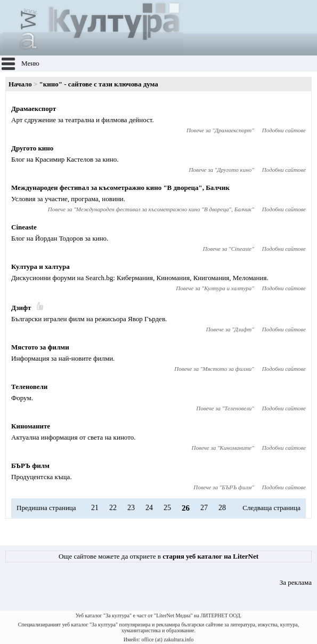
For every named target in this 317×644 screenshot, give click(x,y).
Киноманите (31, 426)
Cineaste (24, 227)
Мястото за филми (40, 347)
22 (113, 508)
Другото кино (32, 148)
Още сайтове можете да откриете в (158, 556)
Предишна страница (46, 508)
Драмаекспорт (34, 109)
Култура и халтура (40, 267)
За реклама (296, 582)
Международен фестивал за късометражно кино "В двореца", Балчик (120, 188)
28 (222, 508)
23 (131, 508)
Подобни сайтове (284, 130)
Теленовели (29, 387)
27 (204, 508)
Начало (20, 84)
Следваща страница (271, 508)
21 (95, 508)
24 (149, 508)
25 (167, 508)
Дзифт (21, 308)
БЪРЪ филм (30, 466)
